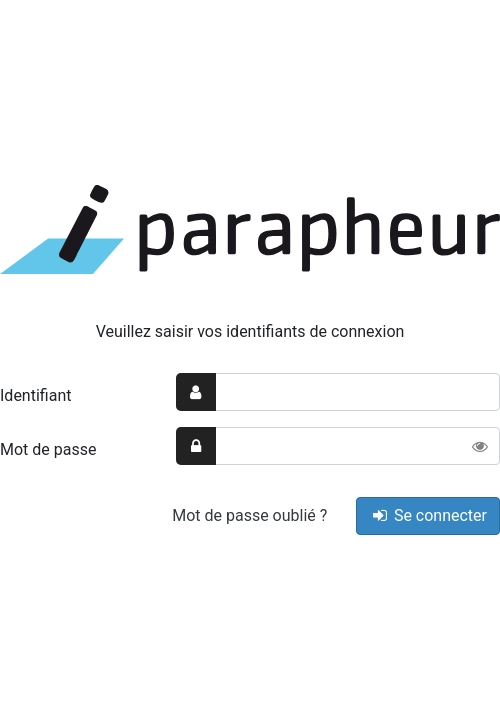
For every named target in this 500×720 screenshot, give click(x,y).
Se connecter (428, 515)
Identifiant (35, 395)
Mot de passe (48, 449)
